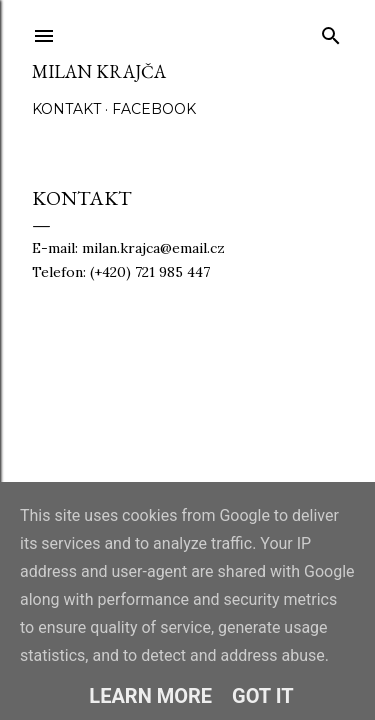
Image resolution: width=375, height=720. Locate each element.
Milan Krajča (99, 71)
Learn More (150, 696)
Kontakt (66, 109)
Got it (263, 696)
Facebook (154, 109)
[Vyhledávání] (331, 31)
